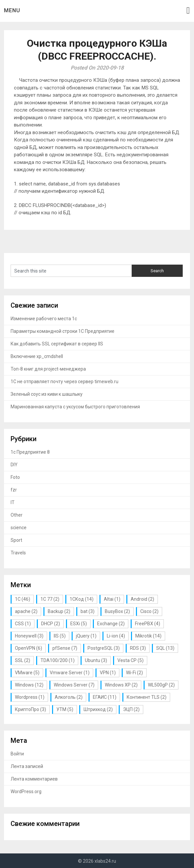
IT (13, 502)
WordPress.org (26, 791)
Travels (18, 553)
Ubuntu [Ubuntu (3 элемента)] (96, 660)
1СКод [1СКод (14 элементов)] (82, 599)
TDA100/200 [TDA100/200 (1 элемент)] (58, 660)
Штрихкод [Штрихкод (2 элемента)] (98, 709)
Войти (17, 754)
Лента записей (27, 766)
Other (17, 515)
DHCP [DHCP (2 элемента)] (51, 624)
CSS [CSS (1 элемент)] (23, 624)
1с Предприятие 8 (30, 452)
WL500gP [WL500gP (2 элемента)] (161, 685)
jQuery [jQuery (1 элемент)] (86, 636)
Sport (16, 540)
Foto (15, 477)
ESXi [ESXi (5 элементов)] (79, 624)
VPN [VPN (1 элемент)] (108, 673)
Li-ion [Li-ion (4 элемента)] (116, 636)
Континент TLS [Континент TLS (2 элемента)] (147, 697)
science (19, 528)
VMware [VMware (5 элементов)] (27, 673)
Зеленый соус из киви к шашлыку (47, 394)
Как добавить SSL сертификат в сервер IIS (57, 344)
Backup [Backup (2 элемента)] (59, 611)
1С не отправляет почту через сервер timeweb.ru (65, 382)
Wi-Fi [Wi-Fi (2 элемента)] (134, 673)
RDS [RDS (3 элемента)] (138, 648)
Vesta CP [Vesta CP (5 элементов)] (130, 660)
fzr (14, 490)
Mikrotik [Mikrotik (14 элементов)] (148, 636)
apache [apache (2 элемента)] (26, 611)
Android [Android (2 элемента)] (142, 599)
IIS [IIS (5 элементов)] (60, 636)
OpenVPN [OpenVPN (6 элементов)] (29, 648)
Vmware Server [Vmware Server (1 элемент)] (70, 673)
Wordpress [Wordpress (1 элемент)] (30, 697)
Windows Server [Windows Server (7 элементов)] (74, 685)
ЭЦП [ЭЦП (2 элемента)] (131, 709)
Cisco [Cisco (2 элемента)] (149, 611)
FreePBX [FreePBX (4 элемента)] (148, 624)
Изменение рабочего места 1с (44, 319)
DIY (14, 465)
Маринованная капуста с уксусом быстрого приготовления (75, 407)
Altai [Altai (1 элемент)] (112, 599)
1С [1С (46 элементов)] (23, 599)
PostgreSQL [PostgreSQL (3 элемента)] (104, 648)
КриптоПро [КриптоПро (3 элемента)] (31, 709)
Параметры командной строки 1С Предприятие (63, 331)
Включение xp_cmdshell (37, 356)
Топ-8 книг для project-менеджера (48, 369)
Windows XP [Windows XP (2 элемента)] (121, 685)
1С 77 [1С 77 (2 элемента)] (50, 599)
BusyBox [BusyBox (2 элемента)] (117, 611)
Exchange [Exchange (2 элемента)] (111, 624)
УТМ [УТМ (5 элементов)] (65, 709)
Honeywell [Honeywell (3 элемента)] (29, 636)
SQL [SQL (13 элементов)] (165, 648)
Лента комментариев (34, 779)
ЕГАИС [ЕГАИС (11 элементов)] (105, 697)
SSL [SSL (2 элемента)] (23, 660)
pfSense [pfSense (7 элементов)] (65, 648)
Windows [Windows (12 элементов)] (29, 685)
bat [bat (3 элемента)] (88, 611)
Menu (12, 10)
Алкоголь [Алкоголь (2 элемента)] (69, 697)
